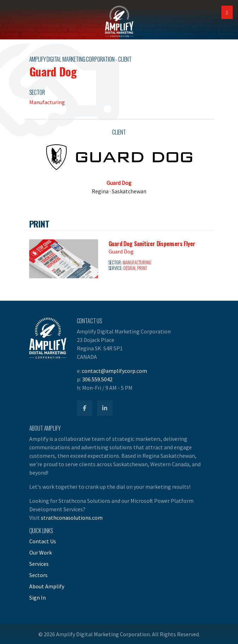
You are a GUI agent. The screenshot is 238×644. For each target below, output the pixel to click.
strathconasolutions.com (72, 518)
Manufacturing (47, 102)
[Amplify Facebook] (85, 408)
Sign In (38, 598)
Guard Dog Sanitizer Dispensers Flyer (152, 244)
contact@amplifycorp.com (114, 371)
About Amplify (47, 586)
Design (129, 268)
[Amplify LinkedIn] (105, 408)
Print (142, 268)
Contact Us (43, 541)
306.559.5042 (97, 379)
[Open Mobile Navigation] (227, 12)
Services (39, 564)
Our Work (41, 552)
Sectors (38, 575)
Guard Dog (119, 183)
